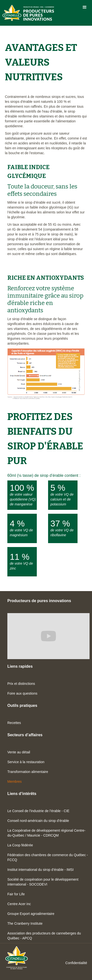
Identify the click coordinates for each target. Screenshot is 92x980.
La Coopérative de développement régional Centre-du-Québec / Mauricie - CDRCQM (46, 833)
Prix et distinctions (21, 684)
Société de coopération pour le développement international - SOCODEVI (43, 882)
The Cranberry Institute (25, 923)
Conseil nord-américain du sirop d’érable (38, 821)
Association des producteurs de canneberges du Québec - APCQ (44, 936)
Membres (14, 782)
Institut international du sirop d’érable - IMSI (40, 870)
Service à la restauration (26, 762)
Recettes (14, 723)
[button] (85, 7)
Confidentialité (76, 963)
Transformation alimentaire (28, 772)
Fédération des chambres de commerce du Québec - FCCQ (48, 857)
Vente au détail (19, 752)
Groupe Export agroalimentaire (31, 914)
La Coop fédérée (20, 845)
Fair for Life (16, 894)
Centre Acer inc (19, 904)
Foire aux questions (22, 693)
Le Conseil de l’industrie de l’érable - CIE (38, 811)
